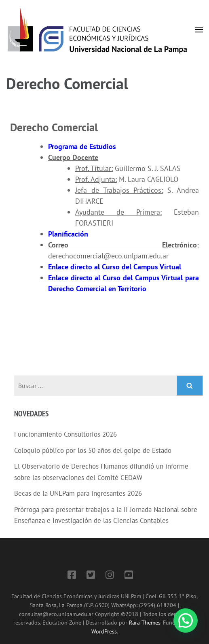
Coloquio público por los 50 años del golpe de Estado (93, 450)
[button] (186, 621)
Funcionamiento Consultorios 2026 (65, 434)
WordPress (104, 631)
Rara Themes (145, 622)
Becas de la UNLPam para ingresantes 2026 (78, 493)
